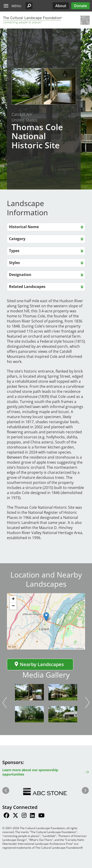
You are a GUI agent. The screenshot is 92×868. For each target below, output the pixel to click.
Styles (14, 263)
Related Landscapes (27, 287)
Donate (80, 6)
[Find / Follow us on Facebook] (6, 816)
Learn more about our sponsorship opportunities (30, 772)
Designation (20, 275)
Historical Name (24, 227)
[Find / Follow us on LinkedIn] (32, 816)
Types (14, 251)
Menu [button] (16, 6)
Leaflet (55, 648)
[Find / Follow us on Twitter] (15, 816)
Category (17, 239)
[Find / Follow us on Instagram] (24, 816)
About (61, 6)
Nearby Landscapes (39, 664)
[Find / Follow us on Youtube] (41, 816)
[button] (29, 6)
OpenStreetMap (68, 648)
